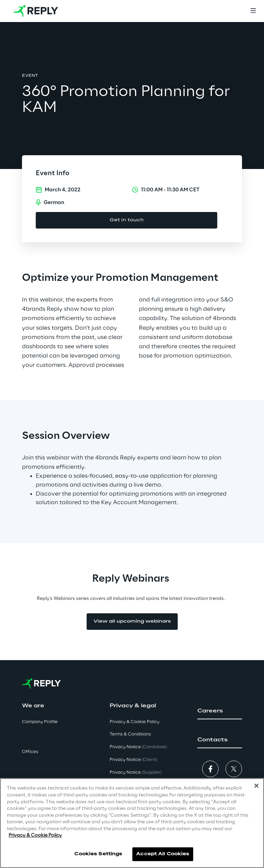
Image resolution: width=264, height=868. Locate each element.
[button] (220, 711)
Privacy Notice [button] (138, 747)
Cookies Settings (98, 854)
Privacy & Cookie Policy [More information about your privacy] (35, 835)
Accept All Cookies (163, 854)
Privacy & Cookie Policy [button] (135, 722)
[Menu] (253, 11)
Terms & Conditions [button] (130, 734)
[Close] (256, 786)
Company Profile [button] (40, 722)
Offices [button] (30, 752)
